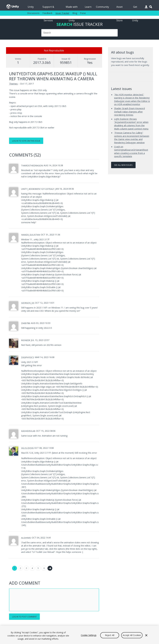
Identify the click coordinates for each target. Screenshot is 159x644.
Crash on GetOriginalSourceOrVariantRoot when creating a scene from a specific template (131, 151)
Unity (31, 7)
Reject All (110, 635)
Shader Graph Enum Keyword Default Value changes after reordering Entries (129, 112)
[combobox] (79, 33)
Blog (75, 13)
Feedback (47, 13)
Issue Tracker (62, 13)
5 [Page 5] (38, 568)
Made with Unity (72, 8)
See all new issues (123, 165)
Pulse (83, 13)
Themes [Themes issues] (13, 84)
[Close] (146, 635)
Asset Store (119, 8)
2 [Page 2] (20, 568)
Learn (88, 7)
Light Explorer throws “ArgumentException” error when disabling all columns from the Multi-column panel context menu (131, 124)
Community (102, 7)
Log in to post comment (24, 617)
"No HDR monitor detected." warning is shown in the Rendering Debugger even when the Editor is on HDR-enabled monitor (132, 99)
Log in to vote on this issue (26, 141)
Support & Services (48, 8)
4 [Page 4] (32, 568)
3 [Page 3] (26, 568)
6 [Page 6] (44, 568)
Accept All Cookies (132, 635)
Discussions (33, 13)
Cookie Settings (89, 635)
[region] (79, 635)
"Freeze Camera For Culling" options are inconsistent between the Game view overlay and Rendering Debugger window (132, 138)
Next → (50, 568)
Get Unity (135, 8)
